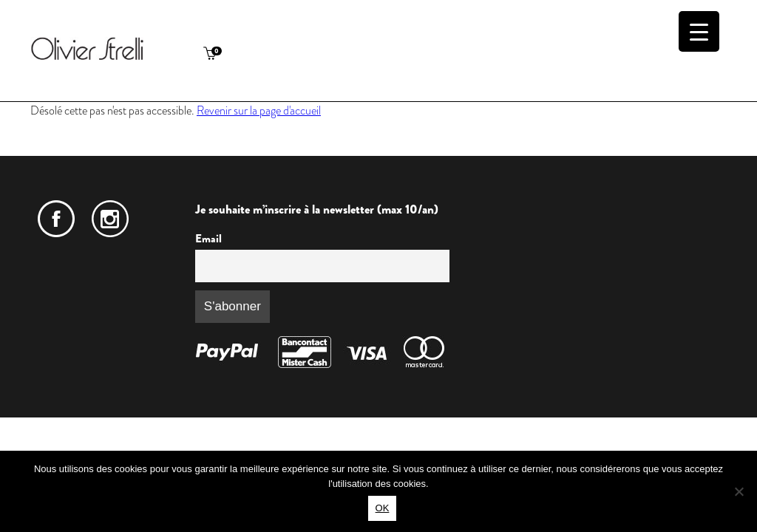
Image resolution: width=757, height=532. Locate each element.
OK (383, 508)
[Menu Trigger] (699, 31)
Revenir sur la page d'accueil (259, 110)
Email (208, 239)
